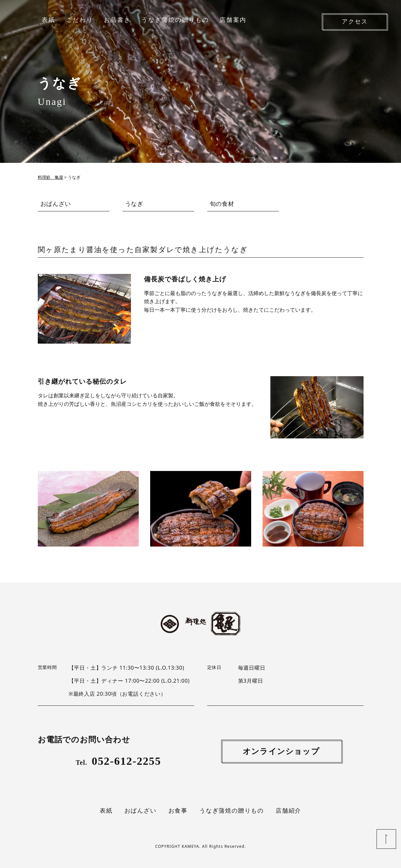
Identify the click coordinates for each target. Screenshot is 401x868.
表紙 (48, 20)
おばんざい (56, 204)
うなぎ (134, 204)
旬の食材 (222, 204)
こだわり (80, 20)
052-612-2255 (119, 761)
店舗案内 (233, 20)
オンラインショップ (281, 751)
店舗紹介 (288, 811)
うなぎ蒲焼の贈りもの (175, 20)
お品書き (117, 20)
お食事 (178, 811)
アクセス (355, 21)
